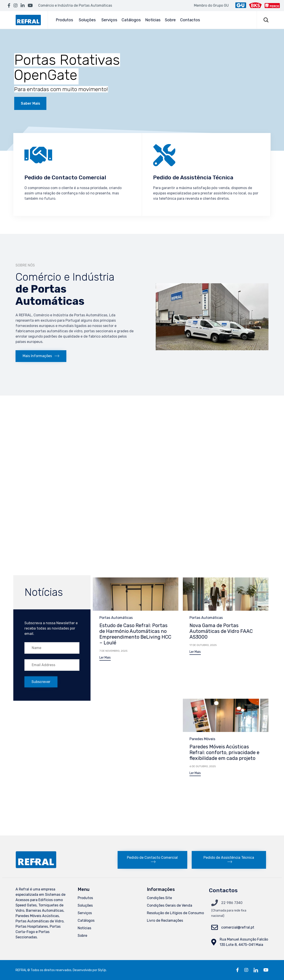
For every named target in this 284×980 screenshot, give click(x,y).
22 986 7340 (232, 903)
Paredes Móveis (202, 739)
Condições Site (159, 898)
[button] (41, 356)
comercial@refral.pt (238, 927)
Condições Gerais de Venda (170, 905)
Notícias (153, 20)
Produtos (64, 20)
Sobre (170, 20)
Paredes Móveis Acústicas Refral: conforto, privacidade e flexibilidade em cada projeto (224, 752)
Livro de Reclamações (165, 920)
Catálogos (131, 20)
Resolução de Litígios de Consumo (175, 913)
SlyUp (102, 970)
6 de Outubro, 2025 (203, 766)
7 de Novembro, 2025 (113, 651)
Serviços (109, 20)
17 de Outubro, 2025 (203, 645)
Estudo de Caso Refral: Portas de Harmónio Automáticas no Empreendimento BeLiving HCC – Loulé (135, 634)
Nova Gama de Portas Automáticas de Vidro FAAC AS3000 (221, 631)
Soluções (87, 20)
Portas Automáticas (116, 618)
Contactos (190, 20)
